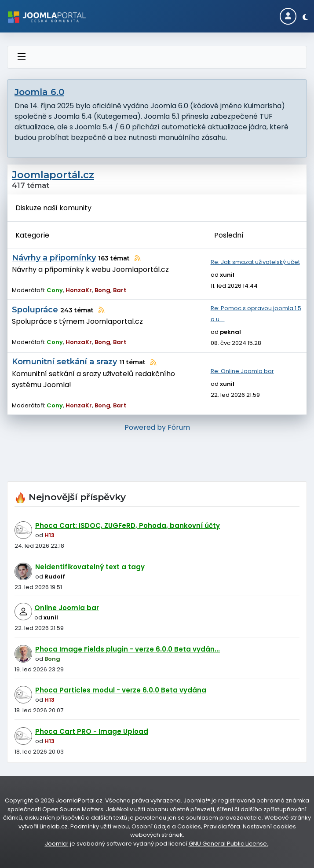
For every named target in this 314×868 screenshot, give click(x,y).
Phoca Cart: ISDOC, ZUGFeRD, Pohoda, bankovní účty (128, 526)
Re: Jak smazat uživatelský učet (255, 262)
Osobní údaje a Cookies (166, 826)
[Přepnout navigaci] (22, 57)
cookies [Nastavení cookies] (285, 826)
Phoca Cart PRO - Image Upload (92, 731)
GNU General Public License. (228, 844)
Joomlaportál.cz (53, 175)
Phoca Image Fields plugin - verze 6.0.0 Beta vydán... (128, 649)
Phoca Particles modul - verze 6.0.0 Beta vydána (121, 690)
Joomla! (57, 844)
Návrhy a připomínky (54, 258)
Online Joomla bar (67, 608)
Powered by (145, 427)
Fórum (179, 427)
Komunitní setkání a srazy (64, 362)
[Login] (288, 16)
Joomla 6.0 (39, 92)
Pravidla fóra (222, 826)
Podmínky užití (91, 826)
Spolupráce (35, 310)
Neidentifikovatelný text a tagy (90, 567)
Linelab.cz (54, 826)
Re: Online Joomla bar (242, 371)
